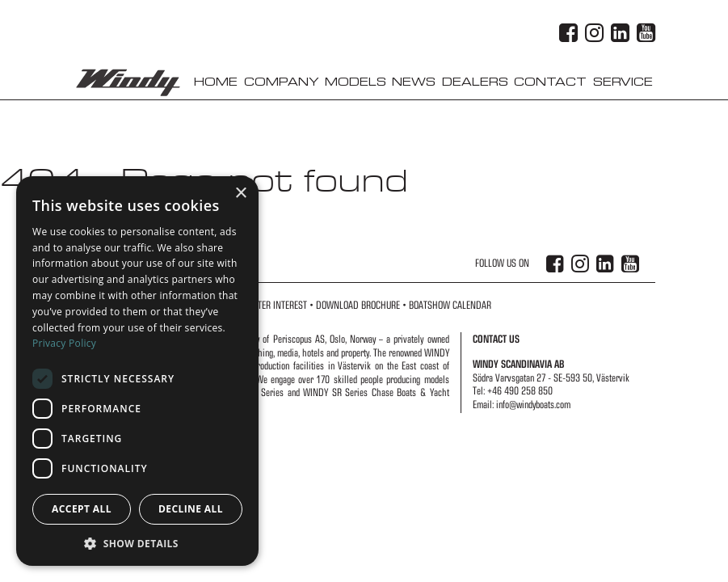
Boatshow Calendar (450, 305)
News (414, 82)
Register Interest (272, 305)
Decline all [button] (191, 509)
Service (623, 82)
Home (216, 82)
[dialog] (137, 371)
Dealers (475, 82)
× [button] (240, 194)
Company (282, 82)
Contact (550, 82)
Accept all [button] (82, 509)
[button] (137, 542)
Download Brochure (358, 305)
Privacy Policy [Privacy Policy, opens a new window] (64, 343)
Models (356, 82)
